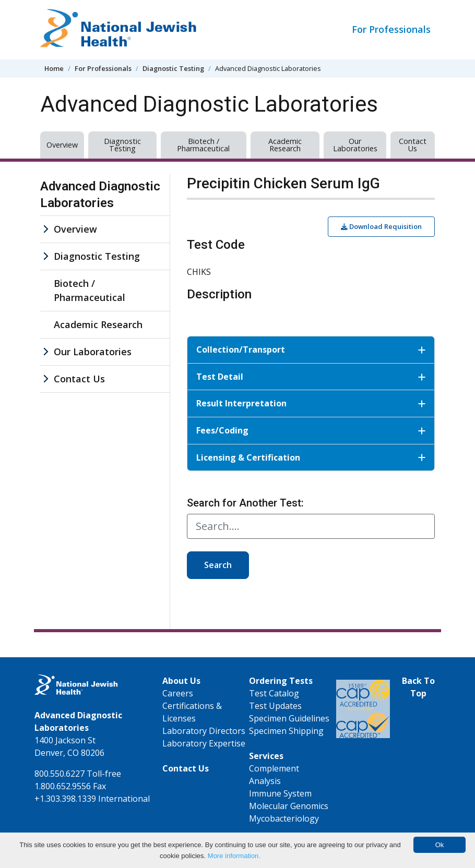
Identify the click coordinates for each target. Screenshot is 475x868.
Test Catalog (274, 693)
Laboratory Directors (204, 731)
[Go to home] (118, 30)
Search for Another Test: (245, 503)
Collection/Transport (311, 349)
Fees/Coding (311, 430)
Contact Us (413, 145)
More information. (234, 856)
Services (266, 756)
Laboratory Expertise (204, 743)
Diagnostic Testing (173, 68)
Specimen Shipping (286, 731)
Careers (178, 693)
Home (54, 68)
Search (218, 565)
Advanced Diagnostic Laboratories (100, 194)
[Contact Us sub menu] (45, 379)
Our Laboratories (355, 145)
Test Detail (311, 377)
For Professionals (391, 29)
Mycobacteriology (284, 818)
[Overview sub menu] (45, 229)
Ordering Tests (281, 681)
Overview (62, 145)
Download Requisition (381, 226)
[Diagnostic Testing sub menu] (45, 256)
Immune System (280, 793)
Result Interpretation (311, 403)
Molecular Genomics (289, 806)
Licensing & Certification (311, 457)
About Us (181, 681)
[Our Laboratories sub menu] (45, 352)
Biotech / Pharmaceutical (203, 145)
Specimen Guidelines (289, 718)
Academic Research (285, 145)
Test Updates (275, 706)
